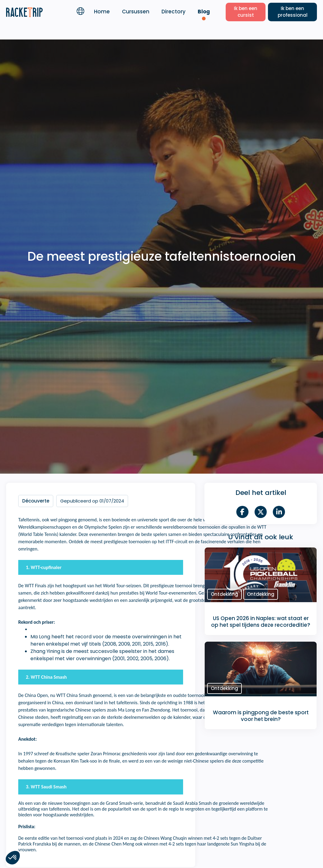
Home (102, 12)
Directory (174, 12)
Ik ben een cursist (246, 12)
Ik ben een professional (293, 12)
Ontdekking (224, 594)
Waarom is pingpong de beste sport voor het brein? (261, 716)
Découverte (36, 501)
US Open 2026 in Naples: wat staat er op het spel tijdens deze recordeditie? (261, 622)
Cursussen (136, 12)
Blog (204, 12)
